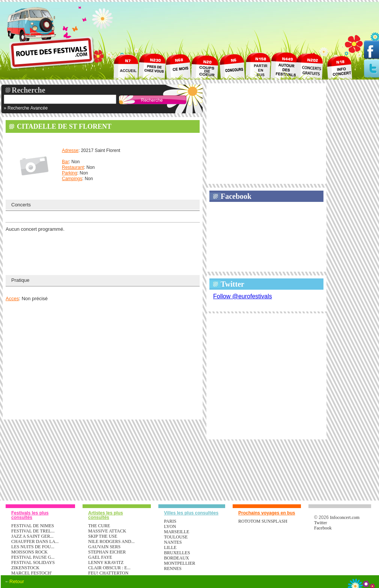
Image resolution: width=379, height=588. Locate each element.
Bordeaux (177, 558)
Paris (170, 521)
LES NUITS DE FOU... (33, 547)
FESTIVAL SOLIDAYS (33, 562)
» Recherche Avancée (26, 108)
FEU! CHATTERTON (108, 573)
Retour (17, 581)
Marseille (177, 532)
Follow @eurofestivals (243, 296)
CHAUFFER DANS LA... (35, 541)
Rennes (173, 568)
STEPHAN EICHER (107, 552)
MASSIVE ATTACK (107, 531)
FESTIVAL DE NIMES (33, 526)
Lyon (170, 526)
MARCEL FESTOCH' (32, 573)
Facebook (236, 196)
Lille (170, 547)
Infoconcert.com (345, 517)
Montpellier (180, 563)
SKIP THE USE (103, 536)
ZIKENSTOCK (25, 568)
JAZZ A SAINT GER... (32, 536)
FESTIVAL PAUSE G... (33, 557)
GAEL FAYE (100, 557)
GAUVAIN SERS (104, 547)
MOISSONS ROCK (29, 552)
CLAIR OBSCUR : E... (109, 568)
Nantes (173, 542)
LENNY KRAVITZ (106, 562)
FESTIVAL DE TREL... (33, 531)
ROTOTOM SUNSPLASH (263, 521)
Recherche (29, 90)
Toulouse (176, 537)
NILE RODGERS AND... (111, 541)
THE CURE (99, 526)
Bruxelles (177, 553)
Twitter (232, 284)
